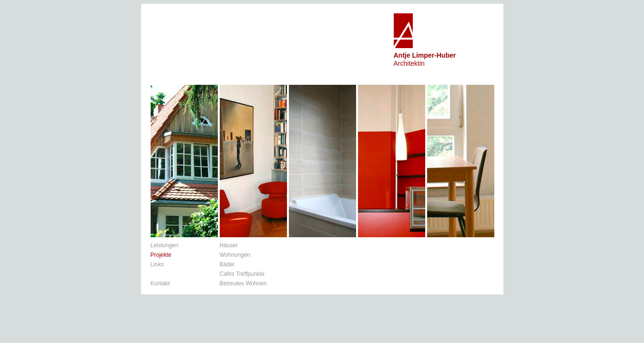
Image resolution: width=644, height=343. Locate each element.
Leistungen (165, 245)
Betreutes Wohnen (243, 283)
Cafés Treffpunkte (242, 274)
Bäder (227, 264)
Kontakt (160, 283)
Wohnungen (235, 255)
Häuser (229, 245)
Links (157, 264)
